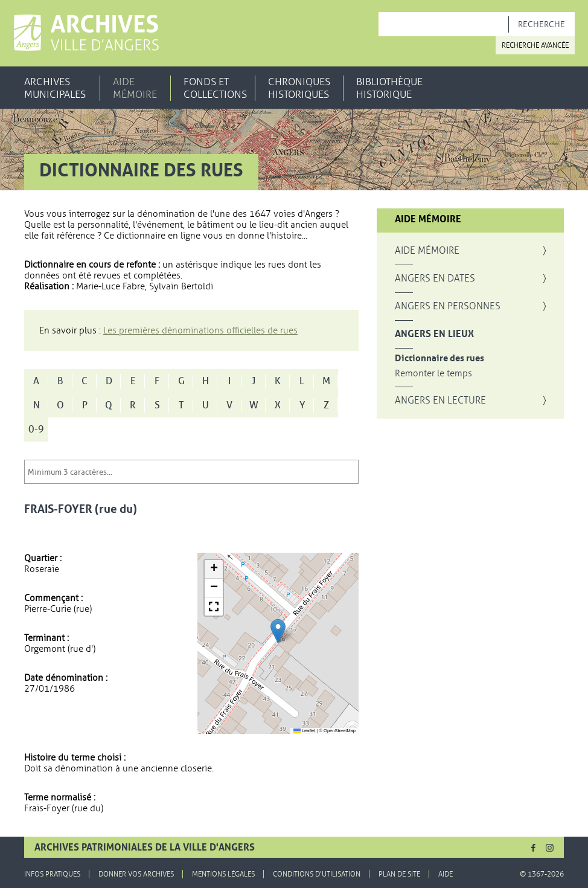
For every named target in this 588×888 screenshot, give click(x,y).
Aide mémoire (135, 88)
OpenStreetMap (340, 731)
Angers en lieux (434, 334)
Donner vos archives (136, 874)
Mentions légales (223, 874)
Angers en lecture (440, 401)
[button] (278, 631)
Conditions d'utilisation (317, 874)
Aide (446, 874)
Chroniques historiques (299, 88)
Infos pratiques (52, 874)
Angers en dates (435, 278)
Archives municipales (55, 88)
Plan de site (399, 874)
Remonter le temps (433, 374)
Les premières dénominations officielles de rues (200, 330)
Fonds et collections (215, 88)
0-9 (36, 430)
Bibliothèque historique (389, 88)
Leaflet (305, 731)
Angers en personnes (448, 306)
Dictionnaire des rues (439, 359)
